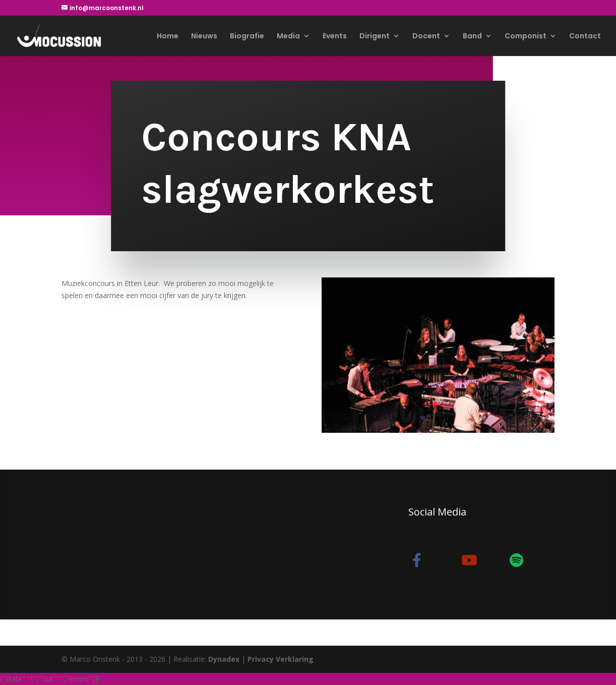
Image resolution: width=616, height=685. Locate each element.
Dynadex (224, 659)
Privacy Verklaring (281, 659)
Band (472, 37)
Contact (585, 37)
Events (335, 37)
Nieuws (204, 37)
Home (168, 37)
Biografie (247, 37)
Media (288, 37)
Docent (426, 37)
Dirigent (375, 37)
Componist (526, 37)
